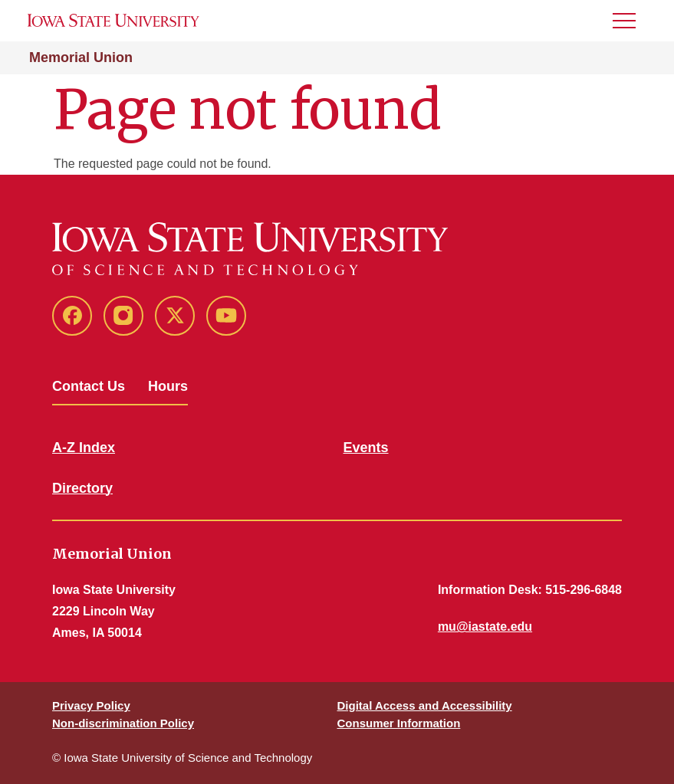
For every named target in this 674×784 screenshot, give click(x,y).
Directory (82, 488)
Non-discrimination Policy (123, 723)
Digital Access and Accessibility (425, 705)
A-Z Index (84, 448)
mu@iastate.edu (485, 627)
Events (366, 448)
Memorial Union (81, 57)
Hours (168, 386)
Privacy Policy (91, 705)
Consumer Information (399, 723)
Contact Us (89, 386)
